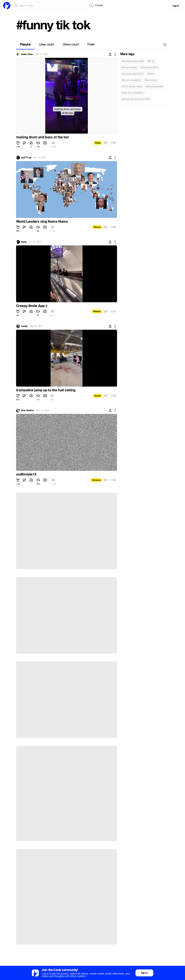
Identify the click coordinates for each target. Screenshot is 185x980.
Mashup (97, 311)
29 (113, 143)
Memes (97, 227)
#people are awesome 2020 (136, 99)
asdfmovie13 (26, 474)
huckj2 (24, 326)
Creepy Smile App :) (32, 306)
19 (113, 396)
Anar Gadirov (28, 410)
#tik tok (151, 61)
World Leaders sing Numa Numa (42, 222)
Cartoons (96, 480)
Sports (98, 396)
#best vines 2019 (149, 68)
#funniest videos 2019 (133, 74)
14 (113, 311)
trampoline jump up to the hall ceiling (46, 390)
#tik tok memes (129, 68)
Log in (176, 6)
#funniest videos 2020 (133, 61)
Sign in (144, 973)
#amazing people (154, 86)
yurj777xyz (26, 158)
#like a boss (151, 80)
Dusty (24, 242)
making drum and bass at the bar (43, 137)
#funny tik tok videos (132, 86)
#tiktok (151, 74)
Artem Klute (27, 54)
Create (96, 5)
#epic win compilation (133, 93)
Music (98, 143)
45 (113, 480)
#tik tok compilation (131, 80)
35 (113, 227)
